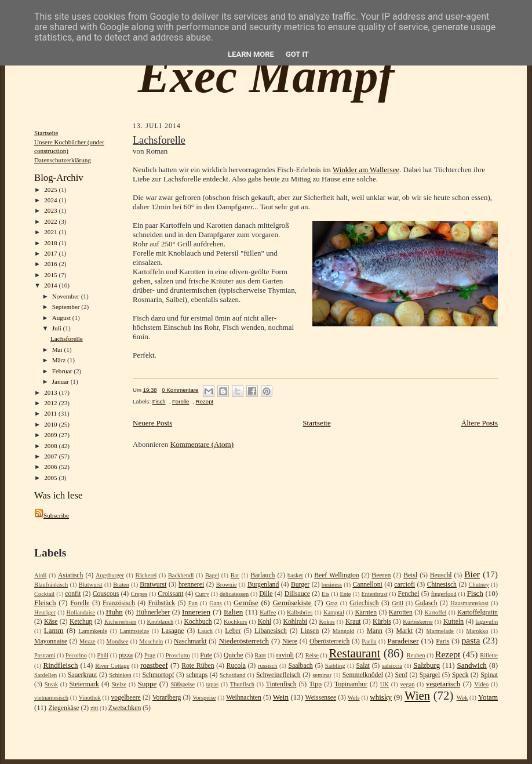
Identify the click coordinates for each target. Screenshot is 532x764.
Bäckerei (146, 575)
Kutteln (453, 622)
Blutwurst (91, 585)
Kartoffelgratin (478, 612)
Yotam (488, 697)
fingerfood (444, 594)
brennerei (191, 585)
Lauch (205, 631)
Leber (233, 631)
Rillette (489, 655)
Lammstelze (134, 631)
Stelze (119, 684)
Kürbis (382, 622)
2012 (51, 403)
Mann (375, 631)
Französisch (119, 603)
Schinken (120, 675)
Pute (206, 655)
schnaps (197, 675)
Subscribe (52, 515)
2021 (51, 232)
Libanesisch (271, 631)
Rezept (205, 401)
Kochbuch (198, 622)
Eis (325, 594)
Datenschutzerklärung (63, 160)
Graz (331, 603)
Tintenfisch (281, 684)
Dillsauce (297, 594)
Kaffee (268, 612)
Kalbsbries (300, 612)
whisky (381, 697)
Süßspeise (183, 684)
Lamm (54, 630)
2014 (51, 285)
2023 (51, 210)
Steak (51, 684)
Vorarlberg (167, 698)
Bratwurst (153, 585)
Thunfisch (242, 684)
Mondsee (117, 641)
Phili (103, 655)
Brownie (227, 585)
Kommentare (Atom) (202, 444)
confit (73, 594)
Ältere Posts (480, 423)
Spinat (489, 675)
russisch (267, 666)
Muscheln (151, 641)
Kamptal (334, 612)
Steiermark (84, 684)
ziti (94, 708)
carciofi (405, 585)
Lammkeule (93, 631)
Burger (300, 585)
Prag (150, 655)
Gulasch (426, 603)
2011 (51, 413)
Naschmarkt (190, 641)
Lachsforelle (67, 339)
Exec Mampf (266, 76)
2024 (51, 200)
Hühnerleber (153, 612)
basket (295, 575)
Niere (290, 641)
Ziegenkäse (63, 708)
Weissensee (321, 698)
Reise (312, 655)
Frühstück (161, 603)
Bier (472, 574)
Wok (462, 698)
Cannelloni (367, 585)
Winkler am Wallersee (366, 170)
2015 (51, 275)
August (62, 318)
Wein (281, 697)
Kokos (327, 622)
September (67, 307)
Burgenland (263, 585)
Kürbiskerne (418, 622)
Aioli (40, 575)
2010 (51, 424)
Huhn (114, 612)
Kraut (353, 622)
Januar (61, 381)
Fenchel (409, 594)
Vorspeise (204, 698)
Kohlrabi (295, 622)
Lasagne (173, 631)
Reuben (416, 655)
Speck (460, 675)
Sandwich (472, 665)
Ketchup (81, 622)
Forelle (181, 401)
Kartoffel (436, 612)
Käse (51, 622)
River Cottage (112, 666)
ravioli (285, 655)
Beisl (410, 575)
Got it (297, 54)
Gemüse (246, 603)
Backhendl (181, 575)
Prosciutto (178, 655)
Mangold (344, 631)
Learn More (251, 54)
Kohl (265, 622)
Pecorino (76, 655)
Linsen (309, 631)
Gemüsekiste (292, 603)
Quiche (234, 655)
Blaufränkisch (51, 585)
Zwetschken (125, 708)
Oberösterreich (329, 641)
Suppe (147, 684)
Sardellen (45, 675)
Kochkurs (235, 622)
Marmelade (440, 631)
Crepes (139, 594)
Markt (404, 631)
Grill (398, 603)
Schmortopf (158, 675)
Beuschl (441, 575)
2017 (51, 253)
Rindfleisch (61, 665)
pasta (471, 640)
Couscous (106, 594)
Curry (202, 594)
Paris (442, 641)
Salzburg (427, 665)
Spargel (430, 675)
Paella (369, 641)
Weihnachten (244, 698)
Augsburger (110, 575)
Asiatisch (71, 575)
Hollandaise (81, 612)
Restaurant (354, 653)
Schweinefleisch (278, 675)
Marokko (477, 631)
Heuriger (45, 612)
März (60, 360)
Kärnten (366, 612)
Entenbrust (374, 594)
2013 (51, 392)
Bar (235, 575)
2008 (51, 446)
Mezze (88, 641)
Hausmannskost (469, 603)
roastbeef (154, 665)
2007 (51, 456)
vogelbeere (125, 698)
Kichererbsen (120, 622)
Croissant (170, 594)
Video (481, 684)
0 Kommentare (180, 390)
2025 (51, 190)
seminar (322, 675)
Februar (63, 371)
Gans (215, 603)
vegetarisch (443, 684)
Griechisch (364, 603)
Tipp (315, 684)
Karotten (401, 612)
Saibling (335, 666)
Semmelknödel (363, 675)
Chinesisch (442, 585)
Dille (266, 594)
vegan (408, 684)
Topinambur (351, 684)
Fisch (159, 401)
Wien (417, 695)
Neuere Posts (152, 423)
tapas (212, 684)
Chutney (479, 585)
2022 (51, 221)
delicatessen (234, 594)
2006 (51, 467)
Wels (354, 698)
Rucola (236, 666)
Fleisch (45, 603)
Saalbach (300, 666)
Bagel (212, 575)
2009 (51, 435)
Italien (233, 612)
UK (385, 684)
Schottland (232, 675)
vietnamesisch (51, 698)
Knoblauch (161, 622)
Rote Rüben (198, 666)
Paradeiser (403, 641)
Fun (193, 603)
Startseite (46, 133)
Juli (58, 328)
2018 (51, 243)
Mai (58, 350)
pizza (126, 655)
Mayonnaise (51, 641)
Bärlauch (263, 575)
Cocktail (44, 594)
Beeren (381, 575)
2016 (51, 264)
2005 (51, 478)
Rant (260, 655)
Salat (362, 666)
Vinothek (90, 698)
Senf (401, 675)
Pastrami (45, 655)
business (332, 585)
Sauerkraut (83, 675)
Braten (121, 585)
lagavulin (487, 622)
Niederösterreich (244, 641)
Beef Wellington (337, 575)
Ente (345, 594)
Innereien (196, 612)
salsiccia (392, 666)
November (67, 296)
